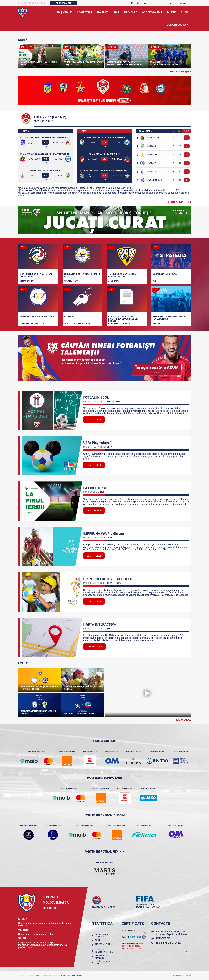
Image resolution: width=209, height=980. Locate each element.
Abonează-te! (63, 3)
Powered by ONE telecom (182, 976)
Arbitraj (69, 316)
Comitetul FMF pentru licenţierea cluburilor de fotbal (123, 318)
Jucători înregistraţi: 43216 (104, 951)
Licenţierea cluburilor (119, 324)
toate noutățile (180, 72)
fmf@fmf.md (163, 938)
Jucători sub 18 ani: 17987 (104, 963)
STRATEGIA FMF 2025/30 (165, 274)
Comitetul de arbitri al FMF (77, 324)
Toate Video (183, 720)
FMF (154, 281)
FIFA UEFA (157, 324)
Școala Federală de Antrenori (37, 316)
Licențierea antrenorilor (32, 324)
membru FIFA (142, 907)
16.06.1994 (155, 907)
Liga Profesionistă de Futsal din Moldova (36, 275)
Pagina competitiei (179, 202)
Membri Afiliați (27, 281)
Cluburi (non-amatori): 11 (101, 957)
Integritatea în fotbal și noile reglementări (170, 318)
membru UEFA (99, 907)
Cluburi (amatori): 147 (105, 945)
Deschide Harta (94, 647)
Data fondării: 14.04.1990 (102, 935)
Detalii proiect (94, 420)
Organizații (114, 281)
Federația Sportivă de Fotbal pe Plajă (82, 275)
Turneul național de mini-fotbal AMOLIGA (123, 275)
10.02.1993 (112, 907)
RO (183, 3)
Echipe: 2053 (101, 940)
